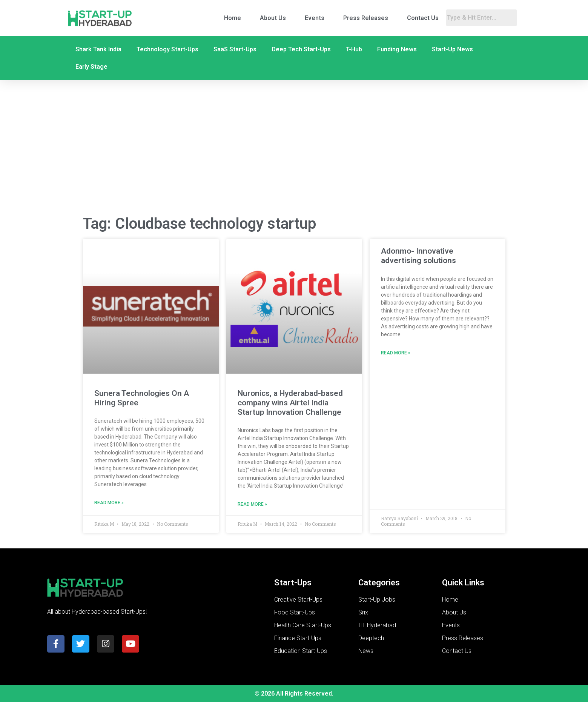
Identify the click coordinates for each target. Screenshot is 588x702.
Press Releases (366, 18)
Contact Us (423, 18)
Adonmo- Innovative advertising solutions (418, 256)
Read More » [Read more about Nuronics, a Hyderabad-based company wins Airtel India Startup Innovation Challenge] (252, 504)
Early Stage (91, 67)
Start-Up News (452, 49)
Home (233, 18)
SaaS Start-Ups (235, 49)
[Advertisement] (294, 148)
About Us (273, 18)
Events (315, 18)
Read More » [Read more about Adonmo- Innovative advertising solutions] (396, 353)
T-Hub (354, 49)
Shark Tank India (98, 49)
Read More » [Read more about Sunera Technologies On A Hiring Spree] (109, 503)
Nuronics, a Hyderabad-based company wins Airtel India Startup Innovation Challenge (290, 403)
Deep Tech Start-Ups (301, 49)
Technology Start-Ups (167, 49)
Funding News (397, 49)
